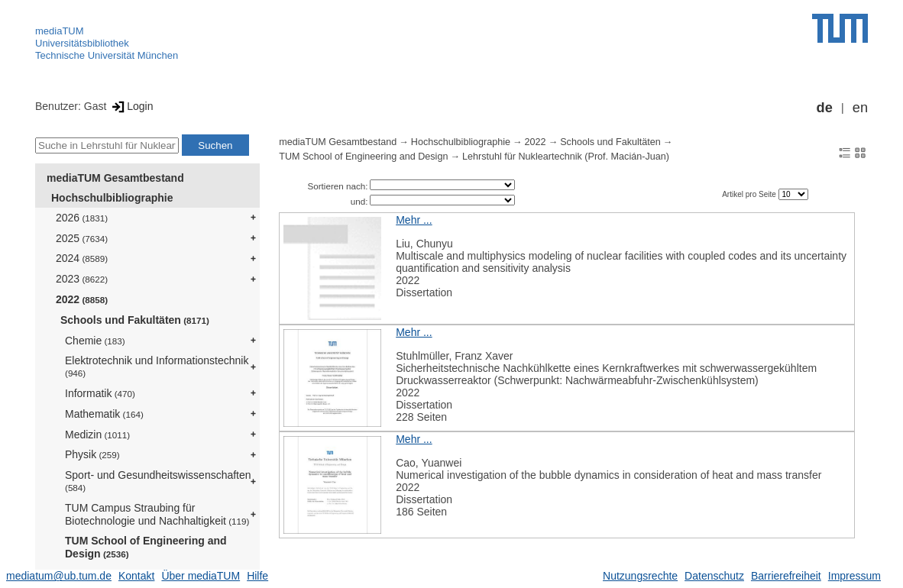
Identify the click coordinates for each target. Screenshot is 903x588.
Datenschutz (714, 576)
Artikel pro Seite (750, 194)
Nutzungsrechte (640, 576)
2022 (82, 299)
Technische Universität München (107, 55)
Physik (92, 454)
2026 (82, 218)
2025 (82, 238)
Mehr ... (414, 220)
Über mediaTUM (201, 576)
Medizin (97, 435)
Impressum (854, 576)
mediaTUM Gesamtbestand (115, 178)
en (860, 108)
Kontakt (136, 576)
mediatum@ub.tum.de (59, 576)
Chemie (95, 341)
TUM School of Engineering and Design (146, 547)
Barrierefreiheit (786, 576)
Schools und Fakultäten (135, 320)
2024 (82, 258)
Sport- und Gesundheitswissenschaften (158, 481)
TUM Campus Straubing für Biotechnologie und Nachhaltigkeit (157, 514)
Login (131, 106)
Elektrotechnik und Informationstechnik (157, 366)
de (825, 108)
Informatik (100, 393)
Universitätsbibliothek (82, 43)
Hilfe (257, 576)
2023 (82, 279)
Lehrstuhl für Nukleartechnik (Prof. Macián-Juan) (566, 157)
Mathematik (104, 414)
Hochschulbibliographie (112, 198)
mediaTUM (60, 31)
